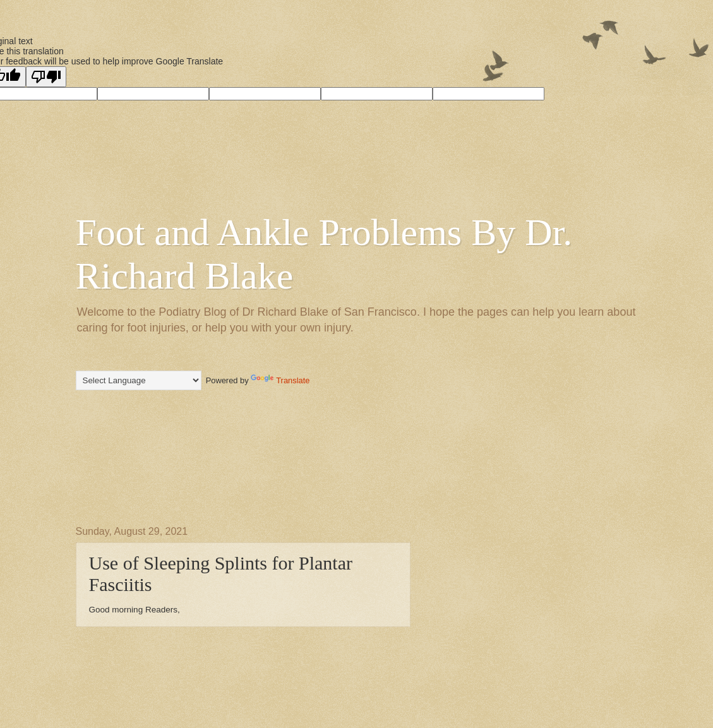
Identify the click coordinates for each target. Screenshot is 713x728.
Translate (280, 380)
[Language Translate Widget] (139, 380)
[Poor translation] (46, 77)
